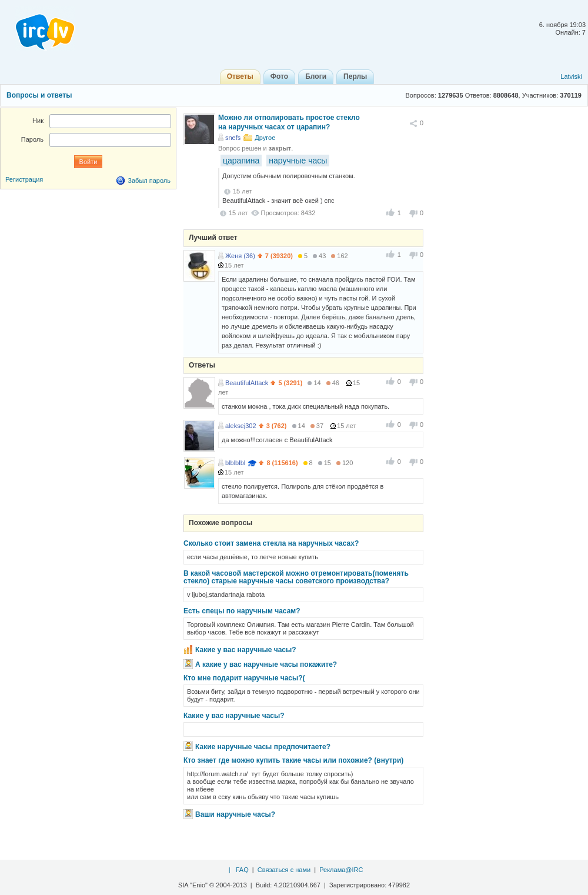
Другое (265, 138)
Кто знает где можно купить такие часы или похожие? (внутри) (293, 760)
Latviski (571, 76)
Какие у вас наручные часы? (246, 650)
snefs (233, 138)
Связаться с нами (284, 870)
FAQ (242, 870)
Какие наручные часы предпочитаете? (263, 747)
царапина (241, 161)
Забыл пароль (149, 181)
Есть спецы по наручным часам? (242, 611)
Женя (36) (240, 256)
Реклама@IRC (341, 870)
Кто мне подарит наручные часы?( (244, 678)
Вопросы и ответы (39, 95)
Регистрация (24, 179)
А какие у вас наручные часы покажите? (266, 664)
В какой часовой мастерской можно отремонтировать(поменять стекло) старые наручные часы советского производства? (296, 577)
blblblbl (235, 463)
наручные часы (298, 161)
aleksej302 (241, 426)
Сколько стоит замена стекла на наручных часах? (271, 543)
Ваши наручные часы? (235, 814)
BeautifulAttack (247, 383)
